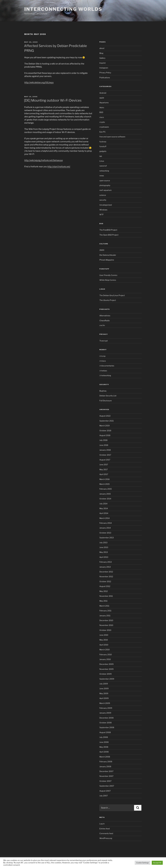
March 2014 (105, 518)
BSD (101, 112)
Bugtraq (103, 391)
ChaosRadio (105, 321)
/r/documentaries (107, 366)
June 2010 (104, 635)
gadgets (103, 151)
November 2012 (106, 577)
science (103, 195)
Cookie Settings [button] (142, 863)
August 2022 (105, 416)
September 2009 (107, 679)
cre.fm (102, 325)
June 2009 (104, 689)
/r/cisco (103, 361)
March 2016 (105, 479)
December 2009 (107, 664)
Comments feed (106, 833)
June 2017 (104, 465)
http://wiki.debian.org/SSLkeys (39, 82)
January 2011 (105, 616)
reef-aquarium (106, 190)
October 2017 (105, 455)
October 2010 (105, 630)
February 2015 (106, 489)
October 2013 (105, 533)
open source (105, 181)
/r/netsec (103, 371)
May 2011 (104, 601)
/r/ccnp (103, 356)
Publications (105, 78)
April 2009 (104, 698)
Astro (102, 107)
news (102, 176)
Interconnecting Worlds (63, 9)
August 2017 (105, 460)
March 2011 (104, 606)
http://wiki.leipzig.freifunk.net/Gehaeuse (44, 160)
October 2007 (106, 781)
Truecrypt (104, 341)
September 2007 (107, 786)
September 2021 (107, 421)
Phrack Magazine (107, 260)
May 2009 (104, 693)
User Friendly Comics (108, 275)
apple (102, 98)
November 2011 (106, 596)
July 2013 (103, 543)
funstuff (103, 146)
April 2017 (104, 474)
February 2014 (106, 523)
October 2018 (105, 431)
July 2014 (103, 504)
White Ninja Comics (108, 280)
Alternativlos (105, 316)
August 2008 (105, 732)
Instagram (104, 68)
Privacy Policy (105, 73)
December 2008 (107, 718)
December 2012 (106, 572)
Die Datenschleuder (108, 255)
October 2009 (106, 674)
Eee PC (103, 132)
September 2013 (107, 538)
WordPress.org (106, 838)
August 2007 (105, 791)
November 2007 (107, 776)
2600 (102, 250)
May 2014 (104, 508)
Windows (103, 210)
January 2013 (105, 567)
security (103, 200)
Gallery (102, 58)
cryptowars (104, 127)
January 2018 (105, 450)
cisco (102, 117)
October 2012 (105, 581)
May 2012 (104, 591)
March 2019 (105, 426)
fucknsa (103, 142)
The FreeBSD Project (108, 230)
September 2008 (107, 727)
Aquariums (104, 103)
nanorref (103, 166)
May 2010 (104, 640)
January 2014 (105, 528)
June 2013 (104, 547)
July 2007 (104, 796)
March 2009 (105, 703)
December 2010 (106, 620)
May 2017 (104, 469)
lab (101, 156)
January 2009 (105, 713)
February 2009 (106, 708)
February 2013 (106, 562)
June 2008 (104, 742)
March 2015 (105, 484)
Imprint (103, 63)
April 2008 (104, 752)
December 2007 (106, 771)
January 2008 (105, 766)
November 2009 (107, 669)
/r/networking (105, 375)
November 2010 (106, 625)
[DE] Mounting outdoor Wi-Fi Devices (53, 100)
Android (103, 93)
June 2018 (104, 445)
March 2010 (105, 650)
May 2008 (104, 747)
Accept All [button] (157, 863)
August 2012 (105, 586)
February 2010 (106, 655)
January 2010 (105, 659)
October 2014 (105, 499)
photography (105, 185)
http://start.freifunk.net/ (59, 167)
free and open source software (112, 137)
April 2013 (104, 557)
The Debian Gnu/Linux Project (112, 295)
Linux (102, 161)
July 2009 (104, 684)
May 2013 (104, 552)
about (102, 48)
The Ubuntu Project (108, 300)
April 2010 (104, 645)
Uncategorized (106, 205)
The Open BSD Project (109, 235)
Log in (102, 824)
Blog (101, 53)
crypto (102, 122)
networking (104, 171)
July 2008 (104, 737)
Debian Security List (108, 396)
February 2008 (106, 762)
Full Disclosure (106, 401)
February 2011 (105, 611)
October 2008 (106, 723)
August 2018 (105, 435)
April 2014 (104, 513)
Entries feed (105, 829)
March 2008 (105, 757)
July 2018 (104, 440)
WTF (102, 215)
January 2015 (105, 494)
